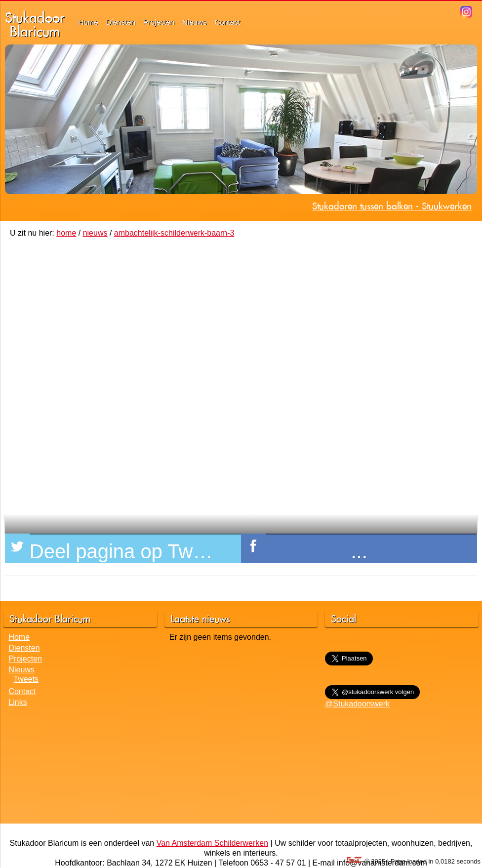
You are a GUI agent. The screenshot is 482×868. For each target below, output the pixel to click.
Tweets (26, 679)
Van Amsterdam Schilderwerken (212, 843)
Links (18, 702)
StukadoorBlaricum (35, 24)
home (66, 233)
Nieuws (194, 22)
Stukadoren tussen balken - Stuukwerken (392, 206)
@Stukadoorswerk (357, 704)
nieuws (95, 233)
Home (88, 22)
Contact (228, 22)
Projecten (159, 22)
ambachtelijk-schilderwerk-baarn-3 (174, 233)
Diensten (121, 22)
